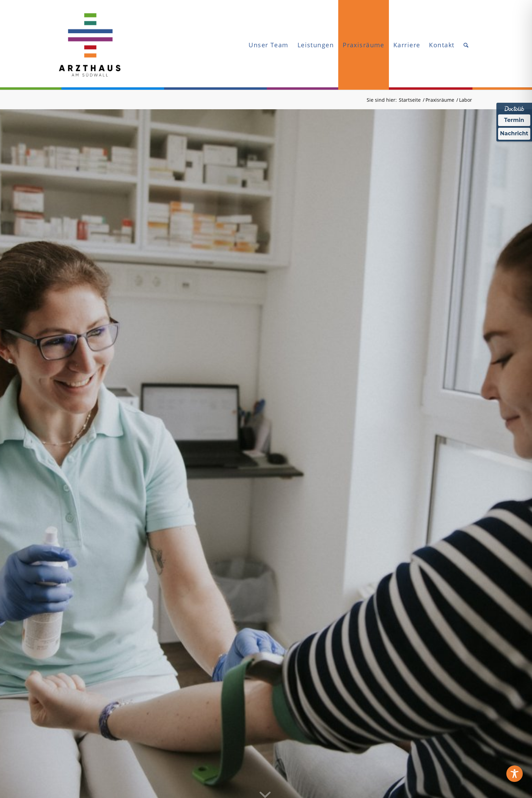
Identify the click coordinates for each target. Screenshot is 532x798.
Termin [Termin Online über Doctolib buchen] (514, 120)
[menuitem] (268, 45)
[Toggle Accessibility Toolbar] (515, 774)
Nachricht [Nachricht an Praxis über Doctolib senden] (514, 133)
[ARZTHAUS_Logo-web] (90, 45)
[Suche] (466, 45)
